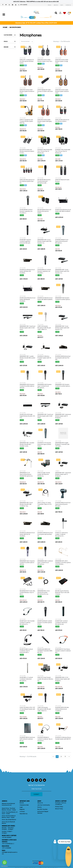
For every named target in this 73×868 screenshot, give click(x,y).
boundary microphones (11, 42)
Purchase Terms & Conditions (61, 804)
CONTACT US (68, 5)
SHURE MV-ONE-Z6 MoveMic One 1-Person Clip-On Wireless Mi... (45, 151)
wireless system (11, 92)
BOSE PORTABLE (12, 136)
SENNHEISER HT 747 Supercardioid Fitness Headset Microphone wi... (26, 474)
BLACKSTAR (11, 133)
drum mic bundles (10, 51)
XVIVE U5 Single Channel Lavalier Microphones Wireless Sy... (44, 474)
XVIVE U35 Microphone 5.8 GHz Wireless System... (62, 120)
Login (21, 807)
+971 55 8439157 (7, 837)
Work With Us (24, 814)
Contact (22, 811)
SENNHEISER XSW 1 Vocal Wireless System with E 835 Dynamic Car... (62, 328)
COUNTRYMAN (11, 143)
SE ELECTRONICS (12, 161)
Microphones (15, 27)
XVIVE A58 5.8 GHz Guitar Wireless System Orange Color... (62, 61)
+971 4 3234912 (23, 5)
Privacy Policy (59, 807)
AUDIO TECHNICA (10, 129)
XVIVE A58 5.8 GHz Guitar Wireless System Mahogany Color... (45, 121)
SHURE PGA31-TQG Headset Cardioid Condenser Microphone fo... (27, 623)
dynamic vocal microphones (11, 56)
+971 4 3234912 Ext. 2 (8, 844)
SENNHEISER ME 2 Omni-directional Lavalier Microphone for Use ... (44, 592)
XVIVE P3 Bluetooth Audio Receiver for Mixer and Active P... (45, 91)
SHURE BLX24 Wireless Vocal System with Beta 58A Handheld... (27, 271)
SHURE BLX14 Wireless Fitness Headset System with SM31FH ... (63, 739)
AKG (9, 125)
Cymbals (57, 471)
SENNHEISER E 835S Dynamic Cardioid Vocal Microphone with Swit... (27, 386)
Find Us (39, 807)
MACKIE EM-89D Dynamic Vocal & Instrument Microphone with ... (44, 181)
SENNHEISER (11, 164)
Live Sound (23, 58)
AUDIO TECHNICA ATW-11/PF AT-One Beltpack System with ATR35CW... (27, 709)
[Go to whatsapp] (5, 862)
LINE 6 (9, 150)
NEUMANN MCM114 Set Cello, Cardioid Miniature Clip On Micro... (27, 592)
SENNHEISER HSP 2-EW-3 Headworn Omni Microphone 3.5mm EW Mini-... (63, 563)
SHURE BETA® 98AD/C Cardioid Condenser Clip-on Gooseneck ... (45, 739)
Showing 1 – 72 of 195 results (62, 41)
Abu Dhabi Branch (11, 820)
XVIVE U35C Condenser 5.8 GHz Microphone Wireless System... (27, 61)
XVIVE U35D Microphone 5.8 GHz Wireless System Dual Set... (27, 181)
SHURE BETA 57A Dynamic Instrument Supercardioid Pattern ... (44, 444)
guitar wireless (11, 65)
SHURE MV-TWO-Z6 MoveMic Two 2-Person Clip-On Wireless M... (63, 151)
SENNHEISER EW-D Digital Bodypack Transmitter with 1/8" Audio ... (62, 444)
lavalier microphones (11, 78)
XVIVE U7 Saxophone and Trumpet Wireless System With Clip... (26, 121)
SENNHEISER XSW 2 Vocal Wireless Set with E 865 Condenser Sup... (26, 504)
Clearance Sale (24, 805)
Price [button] (6, 102)
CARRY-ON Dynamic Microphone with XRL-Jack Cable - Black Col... (44, 709)
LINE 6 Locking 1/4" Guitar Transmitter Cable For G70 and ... (44, 504)
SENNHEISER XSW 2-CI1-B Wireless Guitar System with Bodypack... (62, 679)
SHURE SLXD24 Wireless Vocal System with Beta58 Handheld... (27, 299)
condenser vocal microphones (12, 46)
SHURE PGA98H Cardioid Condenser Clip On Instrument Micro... (26, 651)
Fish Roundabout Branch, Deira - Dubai (9, 817)
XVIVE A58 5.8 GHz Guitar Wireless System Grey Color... (45, 60)
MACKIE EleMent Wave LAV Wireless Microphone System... (44, 211)
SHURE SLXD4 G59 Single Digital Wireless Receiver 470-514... (27, 416)
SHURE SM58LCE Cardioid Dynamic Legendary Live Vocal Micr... (44, 271)
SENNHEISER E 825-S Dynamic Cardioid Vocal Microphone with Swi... (27, 563)
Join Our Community (44, 805)
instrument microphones (11, 74)
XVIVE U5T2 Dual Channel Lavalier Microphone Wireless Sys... (45, 679)
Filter (7, 112)
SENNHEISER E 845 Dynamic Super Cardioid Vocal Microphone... (45, 386)
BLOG (62, 5)
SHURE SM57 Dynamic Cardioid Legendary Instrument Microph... (25, 241)
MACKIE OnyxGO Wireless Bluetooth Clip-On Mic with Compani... (62, 592)
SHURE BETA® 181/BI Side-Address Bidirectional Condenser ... (62, 709)
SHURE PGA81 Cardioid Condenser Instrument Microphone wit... (61, 623)
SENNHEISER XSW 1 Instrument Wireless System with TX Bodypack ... (63, 416)
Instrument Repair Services (43, 812)
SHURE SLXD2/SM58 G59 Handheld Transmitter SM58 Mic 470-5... (45, 651)
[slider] (5, 107)
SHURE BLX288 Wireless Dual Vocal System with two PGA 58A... (63, 358)
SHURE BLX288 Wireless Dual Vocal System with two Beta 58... (45, 534)
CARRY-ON (10, 140)
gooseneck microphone (10, 61)
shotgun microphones (11, 83)
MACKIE (10, 154)
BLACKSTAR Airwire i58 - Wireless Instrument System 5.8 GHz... (27, 151)
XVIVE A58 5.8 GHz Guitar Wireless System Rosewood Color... (27, 91)
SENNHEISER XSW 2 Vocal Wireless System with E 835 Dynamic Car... (44, 241)
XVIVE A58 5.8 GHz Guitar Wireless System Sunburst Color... (62, 91)
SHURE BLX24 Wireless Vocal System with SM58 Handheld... (45, 299)
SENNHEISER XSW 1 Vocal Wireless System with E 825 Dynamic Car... (62, 271)
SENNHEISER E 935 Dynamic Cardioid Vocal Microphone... (63, 385)
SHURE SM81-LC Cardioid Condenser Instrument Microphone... (26, 679)
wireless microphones (11, 88)
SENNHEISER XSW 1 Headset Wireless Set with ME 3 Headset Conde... (27, 444)
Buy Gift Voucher (42, 809)
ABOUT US (56, 5)
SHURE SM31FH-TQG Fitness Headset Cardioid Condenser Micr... (63, 651)
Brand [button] (6, 119)
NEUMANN (10, 157)
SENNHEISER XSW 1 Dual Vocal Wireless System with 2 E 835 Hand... (27, 328)
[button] (70, 12)
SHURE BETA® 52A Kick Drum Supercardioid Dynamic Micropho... (63, 504)
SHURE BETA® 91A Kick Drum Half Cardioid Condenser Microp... (27, 739)
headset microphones (11, 69)
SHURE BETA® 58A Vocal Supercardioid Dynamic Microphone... (62, 241)
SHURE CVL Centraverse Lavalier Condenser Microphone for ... (61, 534)
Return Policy (59, 809)
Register (22, 809)
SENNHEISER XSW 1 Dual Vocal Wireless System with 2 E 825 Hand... (45, 416)
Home (5, 27)
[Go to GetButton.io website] (5, 866)
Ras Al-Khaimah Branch (8, 823)
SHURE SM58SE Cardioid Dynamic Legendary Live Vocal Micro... (26, 211)
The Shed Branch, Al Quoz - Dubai (9, 809)
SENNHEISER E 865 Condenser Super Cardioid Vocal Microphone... (45, 563)
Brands (22, 803)
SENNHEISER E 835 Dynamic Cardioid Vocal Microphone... (63, 299)
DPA (9, 147)
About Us (40, 803)
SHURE (9, 168)
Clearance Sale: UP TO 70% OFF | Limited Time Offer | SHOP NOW (36, 23)
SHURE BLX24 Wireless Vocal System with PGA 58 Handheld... (27, 534)
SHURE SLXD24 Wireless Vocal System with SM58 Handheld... (63, 210)
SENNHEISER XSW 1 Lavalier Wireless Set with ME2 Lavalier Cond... (27, 358)
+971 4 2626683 (6, 848)
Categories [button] (8, 35)
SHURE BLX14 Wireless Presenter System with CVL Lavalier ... (44, 358)
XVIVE (9, 171)
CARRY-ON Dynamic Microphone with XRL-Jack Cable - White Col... (44, 328)
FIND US (49, 5)
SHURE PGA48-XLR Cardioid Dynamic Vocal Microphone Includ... (45, 623)
